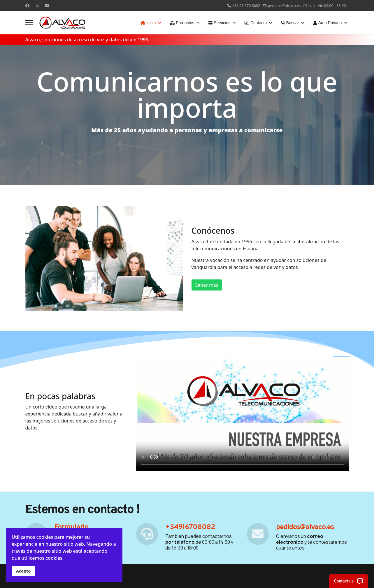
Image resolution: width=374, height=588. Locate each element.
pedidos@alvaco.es (284, 6)
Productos (182, 23)
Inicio (148, 23)
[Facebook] (27, 5)
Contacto (256, 23)
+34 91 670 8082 (246, 6)
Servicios (219, 23)
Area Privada (327, 23)
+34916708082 (190, 527)
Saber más (207, 285)
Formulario (71, 527)
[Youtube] (47, 5)
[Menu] (29, 23)
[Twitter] (37, 5)
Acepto (23, 571)
